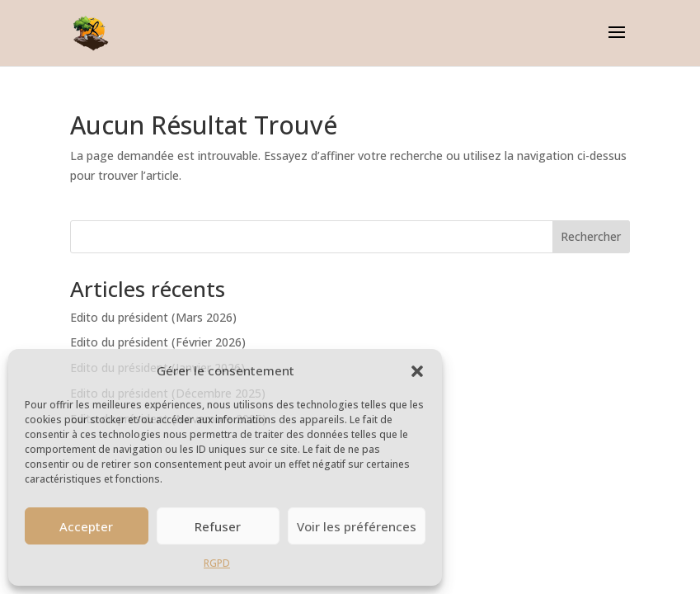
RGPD (217, 563)
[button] (417, 371)
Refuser (218, 526)
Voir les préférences (357, 526)
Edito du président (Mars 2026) (153, 317)
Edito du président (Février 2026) (158, 342)
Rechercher (591, 236)
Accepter (86, 526)
